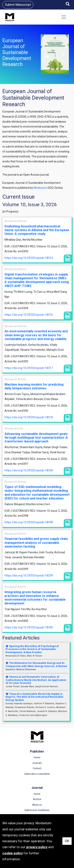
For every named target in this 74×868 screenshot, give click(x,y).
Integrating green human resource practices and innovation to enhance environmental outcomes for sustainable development (35, 598)
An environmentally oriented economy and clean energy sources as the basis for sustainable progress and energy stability (36, 335)
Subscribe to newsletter (37, 774)
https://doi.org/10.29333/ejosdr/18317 (29, 368)
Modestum (40, 188)
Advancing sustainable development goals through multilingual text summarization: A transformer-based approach (36, 438)
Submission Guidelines (37, 810)
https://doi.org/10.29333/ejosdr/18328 (29, 470)
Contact (37, 768)
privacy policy (37, 847)
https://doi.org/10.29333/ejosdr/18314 (29, 258)
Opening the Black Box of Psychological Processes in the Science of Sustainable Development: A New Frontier (32, 649)
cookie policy (13, 853)
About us (37, 805)
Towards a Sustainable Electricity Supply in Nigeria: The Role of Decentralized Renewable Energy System (34, 697)
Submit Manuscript (18, 5)
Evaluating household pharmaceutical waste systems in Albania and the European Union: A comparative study (37, 230)
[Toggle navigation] (64, 17)
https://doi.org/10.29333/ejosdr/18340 (29, 627)
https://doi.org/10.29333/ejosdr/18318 (29, 417)
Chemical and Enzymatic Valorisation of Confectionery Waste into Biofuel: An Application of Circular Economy (36, 680)
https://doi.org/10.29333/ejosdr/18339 (29, 575)
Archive (37, 799)
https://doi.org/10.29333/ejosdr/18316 (29, 315)
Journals (37, 763)
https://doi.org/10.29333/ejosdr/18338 (29, 522)
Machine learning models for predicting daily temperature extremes (34, 386)
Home (37, 757)
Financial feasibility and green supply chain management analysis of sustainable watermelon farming (36, 543)
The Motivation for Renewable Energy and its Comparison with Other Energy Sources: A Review (36, 665)
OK (67, 841)
